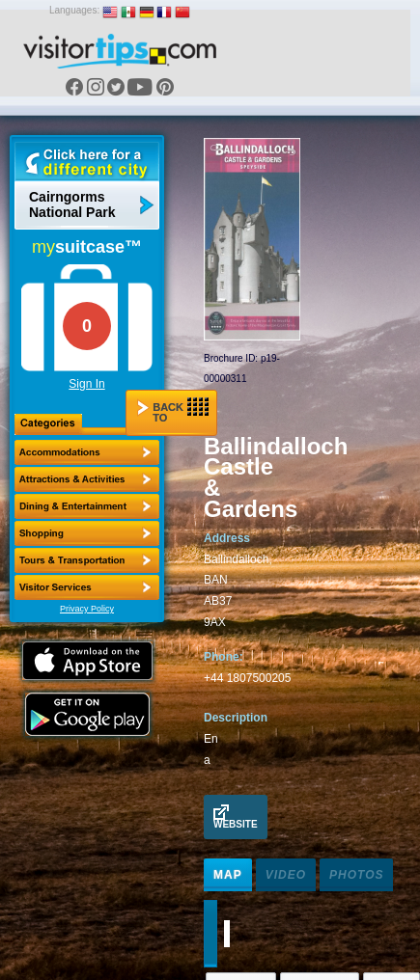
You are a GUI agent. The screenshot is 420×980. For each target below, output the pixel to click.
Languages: (74, 10)
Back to (173, 410)
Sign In (86, 384)
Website (236, 817)
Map (228, 875)
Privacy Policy (87, 609)
